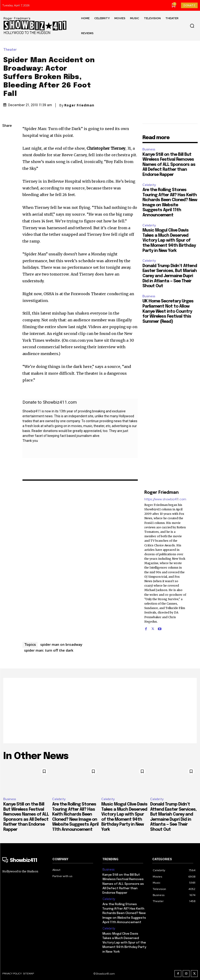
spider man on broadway (61, 644)
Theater (11, 50)
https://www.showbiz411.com (165, 499)
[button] (192, 26)
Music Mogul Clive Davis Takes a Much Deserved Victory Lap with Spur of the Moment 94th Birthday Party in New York (169, 240)
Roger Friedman (79, 105)
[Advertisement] (100, 711)
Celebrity (149, 185)
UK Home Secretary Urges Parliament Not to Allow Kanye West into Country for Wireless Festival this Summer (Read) (168, 311)
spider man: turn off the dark (49, 650)
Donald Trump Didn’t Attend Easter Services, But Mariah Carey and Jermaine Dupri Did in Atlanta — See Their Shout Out (170, 276)
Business (149, 149)
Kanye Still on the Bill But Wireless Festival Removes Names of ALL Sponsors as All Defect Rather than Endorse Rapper (169, 165)
